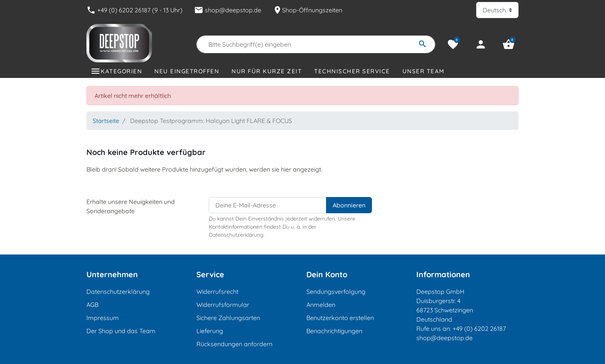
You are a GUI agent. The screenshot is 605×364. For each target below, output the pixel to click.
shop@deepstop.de (228, 10)
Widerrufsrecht (217, 292)
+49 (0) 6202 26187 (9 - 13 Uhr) (134, 10)
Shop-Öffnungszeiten (308, 10)
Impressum (103, 318)
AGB (92, 305)
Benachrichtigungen (334, 331)
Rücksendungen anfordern (234, 344)
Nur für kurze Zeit (267, 71)
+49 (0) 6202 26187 (479, 329)
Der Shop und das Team (121, 331)
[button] (509, 44)
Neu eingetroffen (187, 71)
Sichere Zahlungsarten (228, 318)
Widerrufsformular (223, 305)
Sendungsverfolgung (336, 292)
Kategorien (121, 71)
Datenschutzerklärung (118, 292)
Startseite (106, 121)
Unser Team (423, 71)
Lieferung (210, 331)
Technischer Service (352, 71)
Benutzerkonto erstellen (340, 318)
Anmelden (321, 305)
